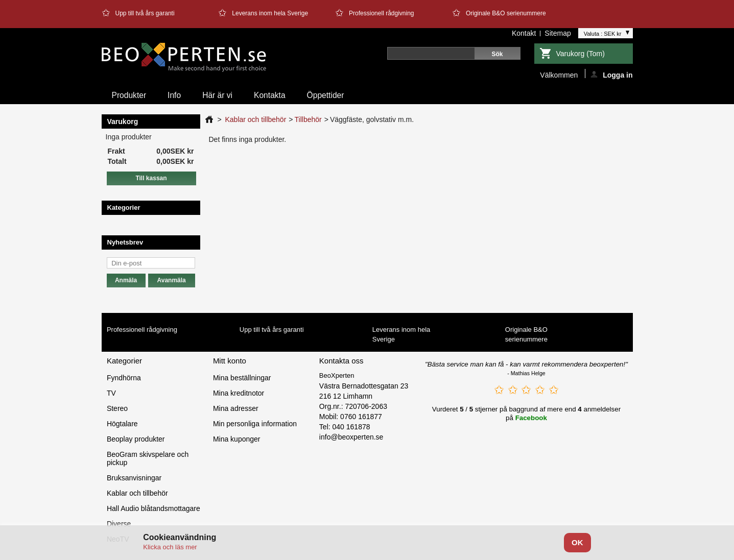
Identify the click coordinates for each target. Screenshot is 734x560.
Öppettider (326, 95)
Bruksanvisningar (134, 478)
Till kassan (151, 178)
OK (577, 542)
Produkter (129, 95)
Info (174, 95)
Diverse (119, 524)
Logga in (611, 75)
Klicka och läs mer (170, 547)
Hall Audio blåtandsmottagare (153, 508)
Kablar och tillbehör (255, 119)
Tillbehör (308, 119)
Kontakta (270, 95)
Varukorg (581, 54)
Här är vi (217, 95)
